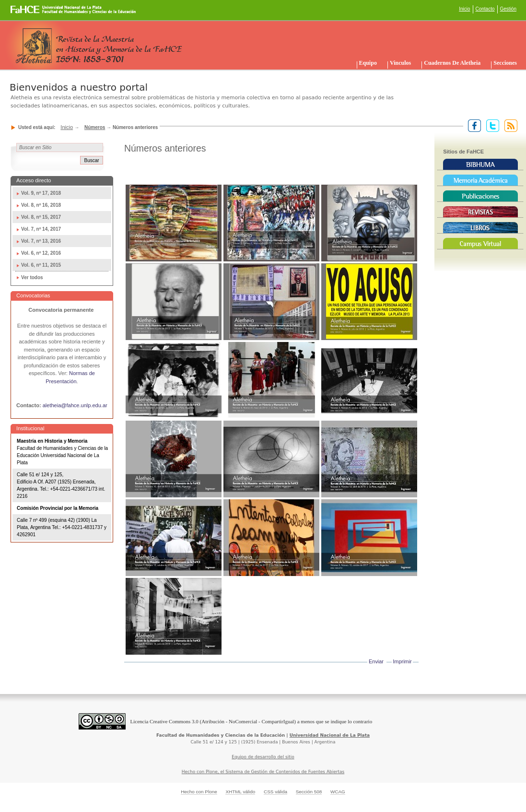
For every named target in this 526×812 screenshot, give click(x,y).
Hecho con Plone (199, 792)
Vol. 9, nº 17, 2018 (41, 193)
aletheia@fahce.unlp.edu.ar (75, 405)
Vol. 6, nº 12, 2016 (41, 253)
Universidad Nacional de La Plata (330, 735)
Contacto (485, 9)
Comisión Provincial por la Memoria (58, 508)
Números (95, 127)
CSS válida (275, 792)
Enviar (376, 661)
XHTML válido (240, 792)
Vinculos (400, 63)
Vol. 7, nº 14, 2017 (41, 229)
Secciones (505, 63)
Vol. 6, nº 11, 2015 (41, 265)
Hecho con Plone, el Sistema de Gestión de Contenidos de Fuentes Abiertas (263, 772)
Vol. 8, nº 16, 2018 (41, 205)
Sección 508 (309, 792)
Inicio (464, 9)
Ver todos (32, 277)
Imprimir (402, 661)
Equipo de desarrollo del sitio (263, 757)
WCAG (338, 792)
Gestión (508, 9)
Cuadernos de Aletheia (452, 63)
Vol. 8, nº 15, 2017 (41, 217)
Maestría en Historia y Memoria (52, 441)
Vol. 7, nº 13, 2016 (41, 241)
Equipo (368, 63)
